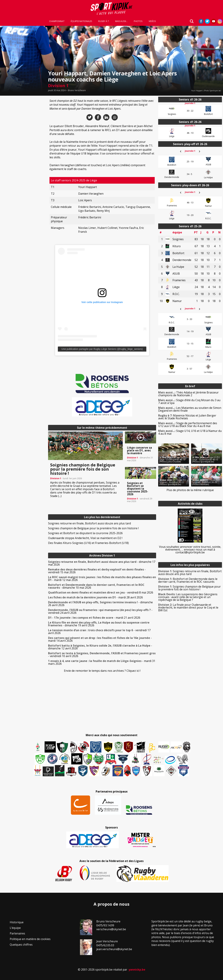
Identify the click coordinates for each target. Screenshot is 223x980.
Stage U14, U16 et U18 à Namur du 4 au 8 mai (190, 432)
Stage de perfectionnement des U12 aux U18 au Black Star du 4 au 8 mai (188, 425)
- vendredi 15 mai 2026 (97, 571)
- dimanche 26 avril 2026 (100, 604)
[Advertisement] (23, 149)
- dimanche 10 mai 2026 (96, 586)
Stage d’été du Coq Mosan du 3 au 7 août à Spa (189, 401)
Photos (138, 21)
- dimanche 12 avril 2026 (100, 647)
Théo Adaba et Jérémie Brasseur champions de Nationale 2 (188, 394)
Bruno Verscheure (77, 90)
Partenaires (17, 933)
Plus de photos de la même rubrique (190, 490)
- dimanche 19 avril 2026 (99, 624)
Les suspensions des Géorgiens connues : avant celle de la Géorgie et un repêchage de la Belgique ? (188, 597)
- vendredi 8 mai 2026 (101, 592)
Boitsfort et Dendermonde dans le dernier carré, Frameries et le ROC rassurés (188, 580)
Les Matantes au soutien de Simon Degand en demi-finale (190, 409)
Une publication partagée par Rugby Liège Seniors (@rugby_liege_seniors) (102, 349)
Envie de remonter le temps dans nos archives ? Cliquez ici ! (102, 671)
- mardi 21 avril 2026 (94, 618)
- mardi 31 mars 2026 (102, 662)
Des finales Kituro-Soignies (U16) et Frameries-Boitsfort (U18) (88, 543)
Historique (17, 922)
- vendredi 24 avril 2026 (100, 611)
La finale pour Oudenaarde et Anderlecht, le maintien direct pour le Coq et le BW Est (188, 607)
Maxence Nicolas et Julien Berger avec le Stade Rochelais (187, 417)
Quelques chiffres (21, 945)
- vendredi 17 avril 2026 (99, 632)
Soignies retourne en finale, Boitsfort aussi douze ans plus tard (89, 523)
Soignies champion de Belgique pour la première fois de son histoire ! (93, 528)
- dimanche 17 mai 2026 (102, 563)
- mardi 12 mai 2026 (102, 579)
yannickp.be (137, 970)
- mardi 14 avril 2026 (100, 639)
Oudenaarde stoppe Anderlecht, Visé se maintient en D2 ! (85, 538)
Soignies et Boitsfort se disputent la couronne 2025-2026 (85, 533)
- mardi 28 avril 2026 (95, 597)
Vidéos (152, 21)
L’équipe (15, 928)
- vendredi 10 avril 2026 (102, 655)
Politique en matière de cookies (30, 939)
